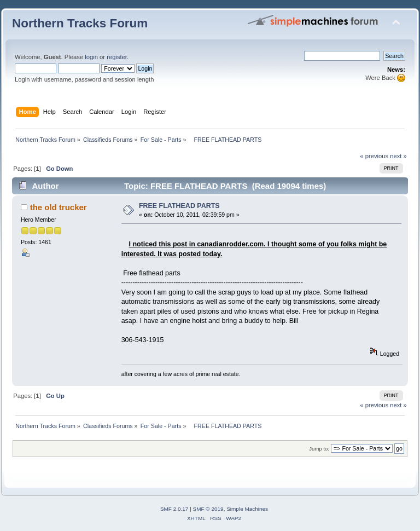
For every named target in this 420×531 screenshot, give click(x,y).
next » (398, 156)
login (91, 57)
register (117, 57)
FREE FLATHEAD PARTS (179, 206)
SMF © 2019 (208, 509)
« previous (374, 156)
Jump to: (319, 449)
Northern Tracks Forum (80, 23)
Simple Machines (247, 509)
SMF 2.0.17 (174, 509)
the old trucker (59, 207)
